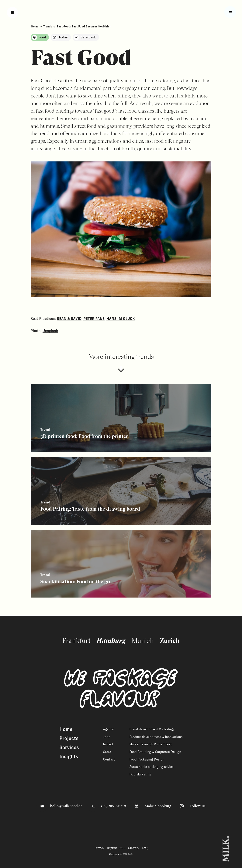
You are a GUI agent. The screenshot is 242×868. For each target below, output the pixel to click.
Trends (48, 26)
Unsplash (50, 331)
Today (60, 37)
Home (35, 26)
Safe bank (85, 37)
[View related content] (121, 418)
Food (39, 37)
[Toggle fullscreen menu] (230, 12)
